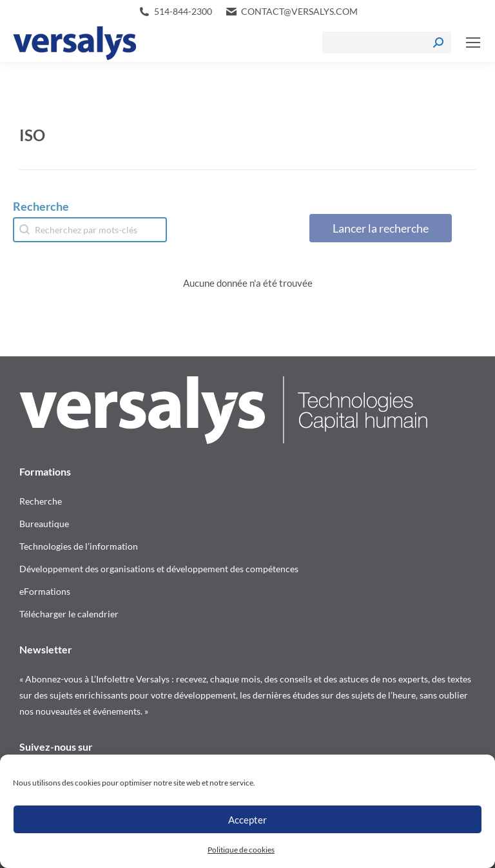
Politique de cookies (241, 850)
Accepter (247, 820)
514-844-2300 (183, 11)
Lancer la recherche (381, 228)
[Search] (387, 43)
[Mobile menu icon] (473, 43)
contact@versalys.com (299, 11)
